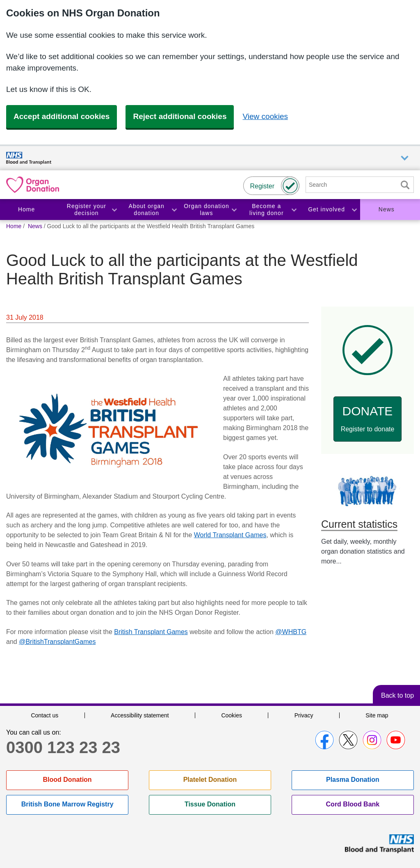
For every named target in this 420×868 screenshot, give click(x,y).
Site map (377, 715)
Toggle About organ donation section (174, 210)
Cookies (232, 715)
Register (262, 186)
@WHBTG (291, 632)
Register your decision (87, 210)
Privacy (304, 715)
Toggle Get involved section (354, 210)
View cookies (265, 116)
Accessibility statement (140, 715)
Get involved (326, 209)
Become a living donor (267, 210)
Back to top (397, 695)
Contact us (45, 715)
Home (26, 209)
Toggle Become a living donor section (294, 210)
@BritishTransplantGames (57, 642)
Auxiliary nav (405, 158)
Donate (368, 418)
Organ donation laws (207, 210)
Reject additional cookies (180, 116)
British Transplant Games (151, 632)
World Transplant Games (230, 535)
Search (405, 185)
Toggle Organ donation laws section (234, 210)
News (387, 209)
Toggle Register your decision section (114, 210)
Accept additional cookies (62, 116)
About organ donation (147, 210)
